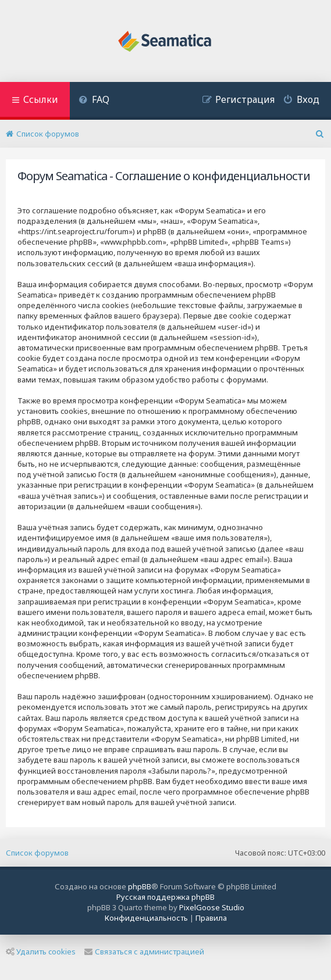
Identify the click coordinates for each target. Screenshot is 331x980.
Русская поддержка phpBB (165, 897)
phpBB (140, 886)
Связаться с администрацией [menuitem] (144, 952)
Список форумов (37, 853)
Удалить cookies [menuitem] (41, 952)
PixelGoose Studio (212, 907)
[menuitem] (94, 101)
